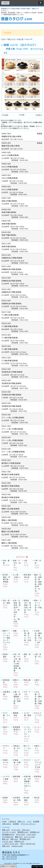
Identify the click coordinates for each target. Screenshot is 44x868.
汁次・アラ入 (27, 695)
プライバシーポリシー (28, 824)
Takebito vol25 (17, 846)
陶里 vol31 (14, 839)
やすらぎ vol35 (7, 841)
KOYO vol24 (20, 835)
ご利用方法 (12, 822)
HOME (3, 39)
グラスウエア (27, 764)
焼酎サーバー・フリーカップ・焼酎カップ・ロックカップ (6, 640)
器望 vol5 (5, 839)
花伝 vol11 (26, 830)
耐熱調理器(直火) (17, 731)
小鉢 (26, 563)
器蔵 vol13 (19, 837)
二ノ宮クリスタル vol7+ (11, 844)
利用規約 (16, 824)
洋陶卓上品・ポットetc (17, 750)
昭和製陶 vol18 (23, 832)
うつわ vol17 (16, 830)
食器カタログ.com (17, 19)
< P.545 (5, 115)
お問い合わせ (7, 824)
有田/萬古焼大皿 (27, 578)
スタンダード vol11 (9, 832)
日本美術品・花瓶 (17, 801)
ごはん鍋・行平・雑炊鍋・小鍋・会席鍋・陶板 (38, 700)
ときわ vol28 (31, 835)
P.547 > (39, 115)
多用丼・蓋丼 (6, 658)
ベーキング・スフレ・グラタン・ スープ (27, 734)
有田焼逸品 (6, 683)
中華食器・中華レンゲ (17, 765)
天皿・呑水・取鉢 (6, 604)
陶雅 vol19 (11, 39)
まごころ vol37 (30, 837)
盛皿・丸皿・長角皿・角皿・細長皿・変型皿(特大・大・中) (38, 585)
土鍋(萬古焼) (6, 695)
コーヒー (38, 729)
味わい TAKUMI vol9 (28, 844)
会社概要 (36, 822)
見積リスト (21, 822)
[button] (41, 3)
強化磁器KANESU (8, 835)
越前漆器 (17, 779)
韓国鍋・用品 (17, 716)
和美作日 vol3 (19, 841)
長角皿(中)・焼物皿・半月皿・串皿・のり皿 (27, 608)
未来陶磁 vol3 (35, 832)
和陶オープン (17, 683)
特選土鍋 (20, 39)
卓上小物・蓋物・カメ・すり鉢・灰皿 (27, 638)
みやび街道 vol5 (8, 837)
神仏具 (37, 800)
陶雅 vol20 (6, 830)
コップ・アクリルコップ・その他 (38, 766)
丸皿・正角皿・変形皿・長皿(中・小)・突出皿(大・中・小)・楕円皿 (17, 613)
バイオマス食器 (6, 780)
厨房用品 (38, 779)
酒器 (16, 633)
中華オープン (38, 749)
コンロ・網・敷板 (27, 716)
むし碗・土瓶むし (17, 578)
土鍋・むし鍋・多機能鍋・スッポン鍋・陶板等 (17, 700)
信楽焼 (5, 800)
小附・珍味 (38, 564)
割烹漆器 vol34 (25, 839)
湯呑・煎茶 (27, 658)
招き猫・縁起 (27, 801)
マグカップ (6, 749)
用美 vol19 (6, 846)
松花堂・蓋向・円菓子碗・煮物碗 (6, 580)
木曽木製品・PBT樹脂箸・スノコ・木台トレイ (27, 785)
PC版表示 (5, 3)
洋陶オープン (6, 731)
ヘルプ (29, 822)
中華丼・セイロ (6, 764)
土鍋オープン (38, 682)
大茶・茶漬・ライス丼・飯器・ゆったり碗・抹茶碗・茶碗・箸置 (17, 665)
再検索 (40, 133)
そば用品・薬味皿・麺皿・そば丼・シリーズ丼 (38, 639)
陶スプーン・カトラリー (27, 750)
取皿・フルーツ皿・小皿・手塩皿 (38, 607)
